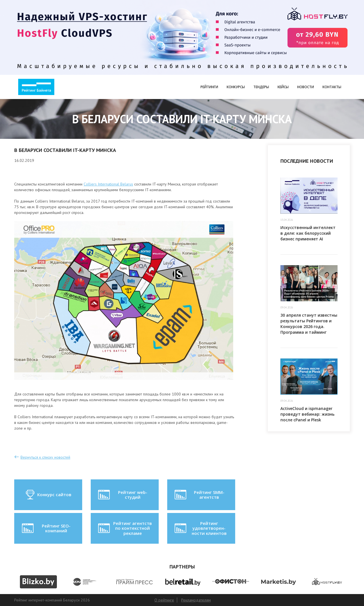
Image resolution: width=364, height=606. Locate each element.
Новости (306, 87)
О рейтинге (164, 600)
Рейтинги (209, 87)
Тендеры (261, 87)
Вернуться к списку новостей (45, 457)
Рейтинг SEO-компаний (46, 528)
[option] (38, 582)
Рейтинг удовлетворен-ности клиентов (200, 528)
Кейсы (283, 87)
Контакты (332, 87)
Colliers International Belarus (108, 184)
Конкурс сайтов (48, 495)
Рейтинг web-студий (122, 495)
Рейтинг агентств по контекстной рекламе (124, 528)
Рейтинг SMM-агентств (199, 495)
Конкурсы (236, 87)
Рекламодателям (196, 600)
